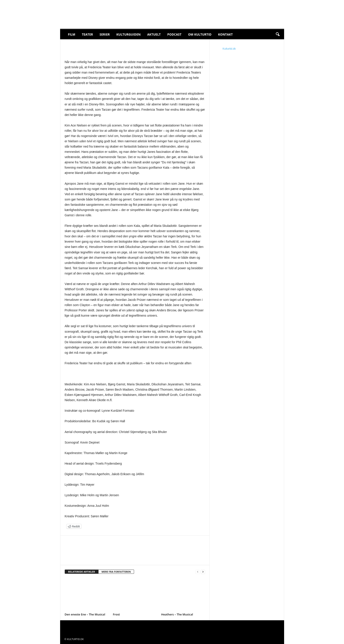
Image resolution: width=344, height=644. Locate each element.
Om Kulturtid (200, 34)
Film (72, 34)
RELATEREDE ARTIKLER (82, 572)
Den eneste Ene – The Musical (85, 614)
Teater (87, 34)
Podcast (174, 34)
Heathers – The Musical (177, 614)
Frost (116, 614)
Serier (105, 34)
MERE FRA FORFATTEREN (116, 572)
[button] (278, 34)
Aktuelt (154, 34)
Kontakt (225, 34)
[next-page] (203, 572)
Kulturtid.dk (229, 49)
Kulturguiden (128, 34)
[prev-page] (198, 572)
